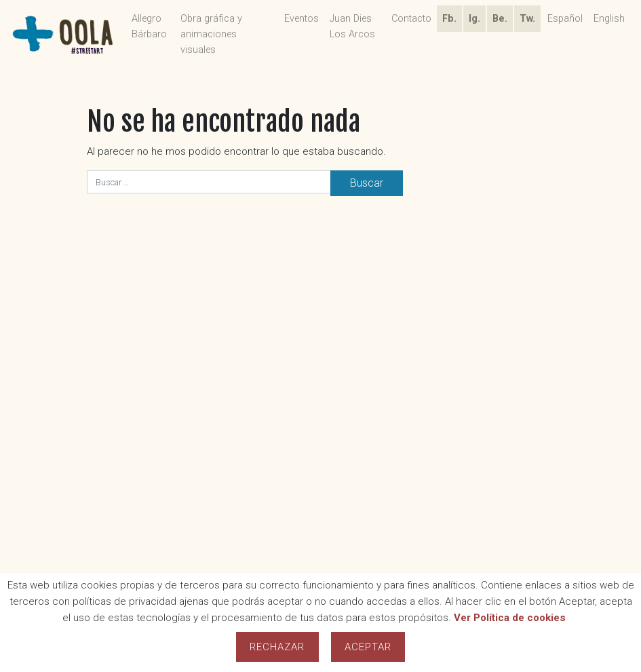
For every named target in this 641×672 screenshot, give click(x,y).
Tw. (527, 19)
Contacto (411, 19)
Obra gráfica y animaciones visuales (211, 34)
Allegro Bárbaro (149, 26)
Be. (500, 19)
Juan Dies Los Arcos (352, 26)
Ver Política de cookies (510, 618)
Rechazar (277, 647)
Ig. (474, 19)
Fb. (449, 19)
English (609, 19)
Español (565, 19)
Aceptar (368, 647)
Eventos (302, 19)
